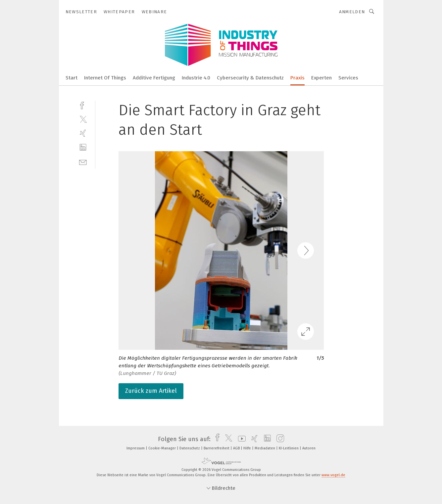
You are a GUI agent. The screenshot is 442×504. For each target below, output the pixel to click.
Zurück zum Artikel (151, 391)
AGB (237, 448)
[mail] (83, 162)
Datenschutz (190, 448)
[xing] (83, 133)
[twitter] (83, 119)
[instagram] (279, 439)
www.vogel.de (333, 475)
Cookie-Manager (163, 448)
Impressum (136, 448)
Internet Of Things (105, 78)
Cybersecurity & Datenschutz (250, 78)
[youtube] (240, 439)
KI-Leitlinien (289, 448)
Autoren (309, 448)
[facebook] (83, 105)
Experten (321, 78)
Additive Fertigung (154, 78)
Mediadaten (265, 448)
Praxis (297, 78)
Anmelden (352, 12)
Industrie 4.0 (196, 78)
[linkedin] (83, 147)
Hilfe (248, 448)
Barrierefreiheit (217, 448)
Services (348, 78)
